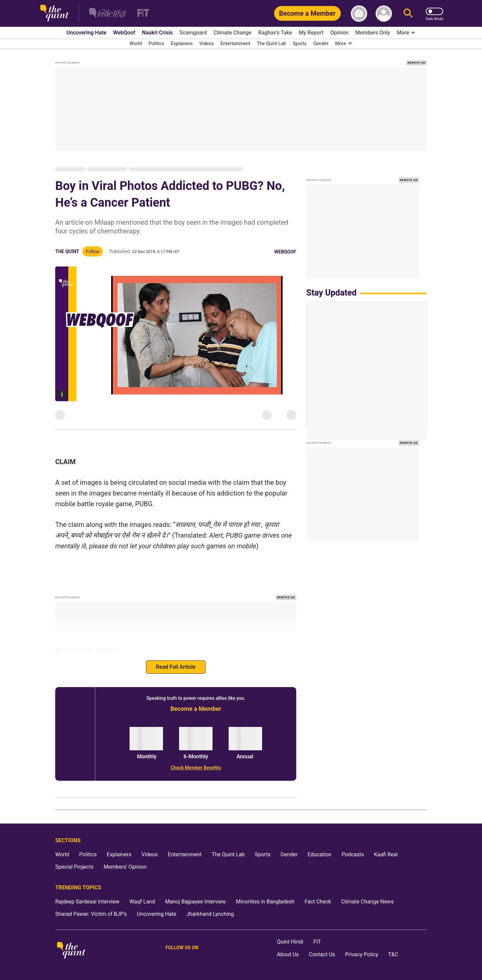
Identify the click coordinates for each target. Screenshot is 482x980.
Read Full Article (176, 667)
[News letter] (359, 14)
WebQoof (285, 252)
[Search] (408, 14)
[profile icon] (384, 14)
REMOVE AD (417, 63)
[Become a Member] (307, 13)
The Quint (67, 251)
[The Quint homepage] (54, 14)
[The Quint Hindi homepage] (107, 14)
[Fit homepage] (139, 14)
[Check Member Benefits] (196, 768)
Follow (92, 251)
